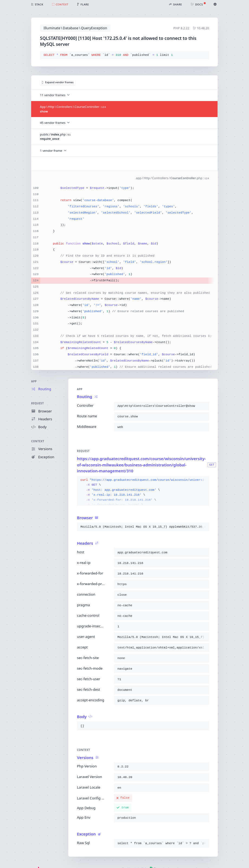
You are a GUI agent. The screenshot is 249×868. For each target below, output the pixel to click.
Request (38, 404)
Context (38, 441)
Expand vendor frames (58, 82)
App (34, 381)
